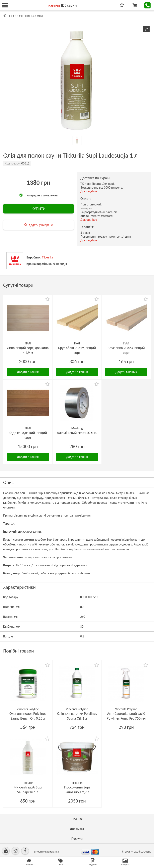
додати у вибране (41, 225)
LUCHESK (146, 852)
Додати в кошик (28, 372)
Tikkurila (47, 257)
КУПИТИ (38, 209)
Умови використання (47, 852)
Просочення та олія (26, 16)
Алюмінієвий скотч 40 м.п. (77, 433)
